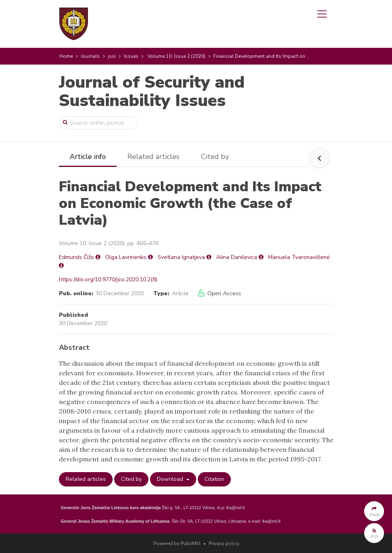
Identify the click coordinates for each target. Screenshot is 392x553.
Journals (90, 56)
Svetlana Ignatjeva (181, 257)
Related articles (153, 157)
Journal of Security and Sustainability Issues (152, 91)
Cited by (215, 157)
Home (66, 56)
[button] (374, 511)
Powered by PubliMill (177, 543)
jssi (112, 56)
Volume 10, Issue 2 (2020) (176, 56)
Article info (88, 157)
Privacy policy (224, 543)
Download (171, 479)
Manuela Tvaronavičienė (299, 257)
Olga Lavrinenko (126, 257)
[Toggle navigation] (322, 14)
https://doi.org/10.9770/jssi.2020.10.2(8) (108, 279)
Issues (131, 56)
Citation (214, 479)
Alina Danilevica (237, 257)
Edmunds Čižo (76, 257)
